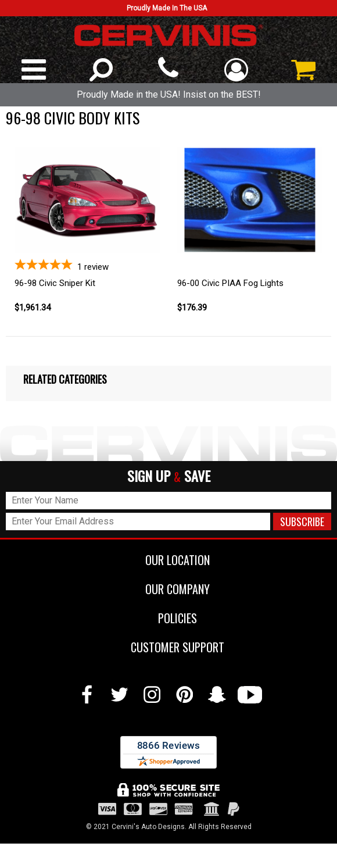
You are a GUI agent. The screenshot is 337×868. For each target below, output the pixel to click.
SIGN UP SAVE (169, 476)
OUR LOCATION (169, 560)
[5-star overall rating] (87, 265)
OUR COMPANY (169, 589)
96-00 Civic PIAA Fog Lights (230, 283)
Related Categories (65, 379)
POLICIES (169, 618)
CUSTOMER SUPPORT (169, 647)
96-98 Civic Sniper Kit (55, 283)
